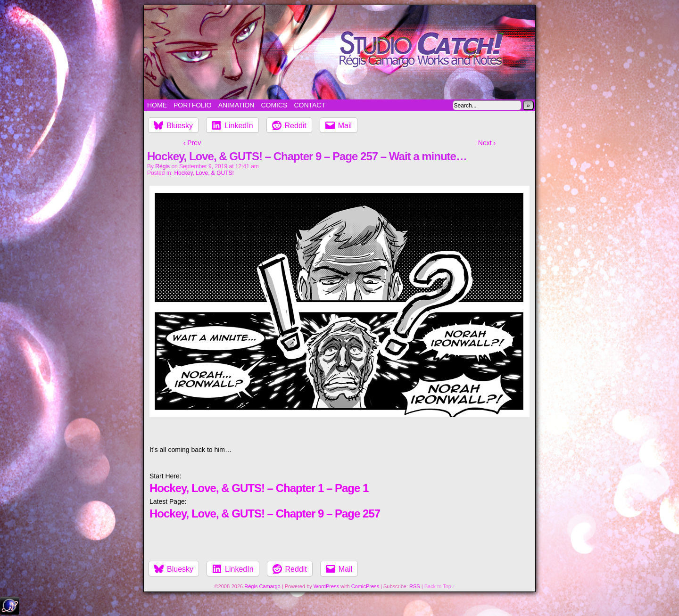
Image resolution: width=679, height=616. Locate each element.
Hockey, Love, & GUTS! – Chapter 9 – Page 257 (265, 513)
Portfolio (193, 105)
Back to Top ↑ (440, 586)
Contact (310, 105)
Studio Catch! (339, 52)
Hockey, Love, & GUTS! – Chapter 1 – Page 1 (259, 488)
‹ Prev (192, 143)
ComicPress (365, 586)
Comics (274, 105)
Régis (162, 166)
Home (157, 105)
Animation (236, 105)
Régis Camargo (262, 586)
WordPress (326, 586)
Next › (487, 143)
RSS (415, 586)
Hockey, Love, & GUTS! (204, 173)
